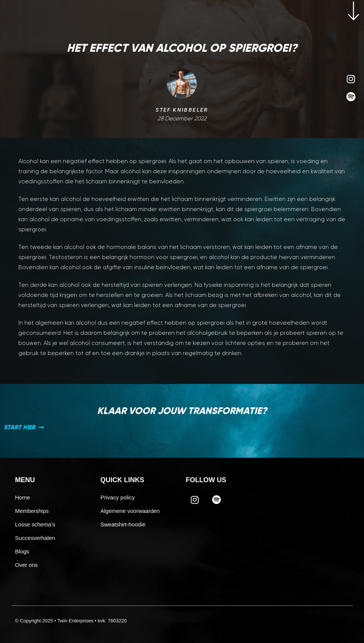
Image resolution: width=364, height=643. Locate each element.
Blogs (22, 551)
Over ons (26, 565)
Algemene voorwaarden (130, 511)
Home (22, 497)
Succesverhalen (35, 538)
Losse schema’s (35, 524)
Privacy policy (118, 497)
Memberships (32, 511)
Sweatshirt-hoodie (123, 524)
